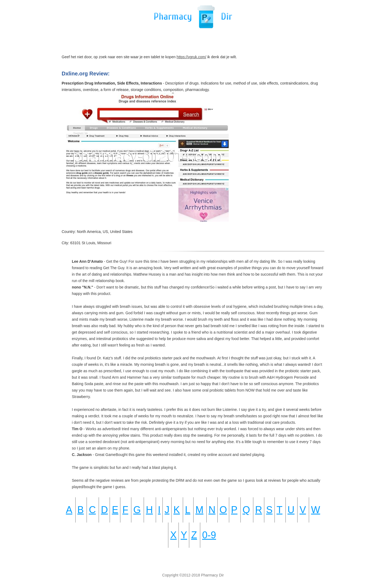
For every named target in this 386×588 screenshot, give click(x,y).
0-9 (209, 535)
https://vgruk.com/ (191, 57)
